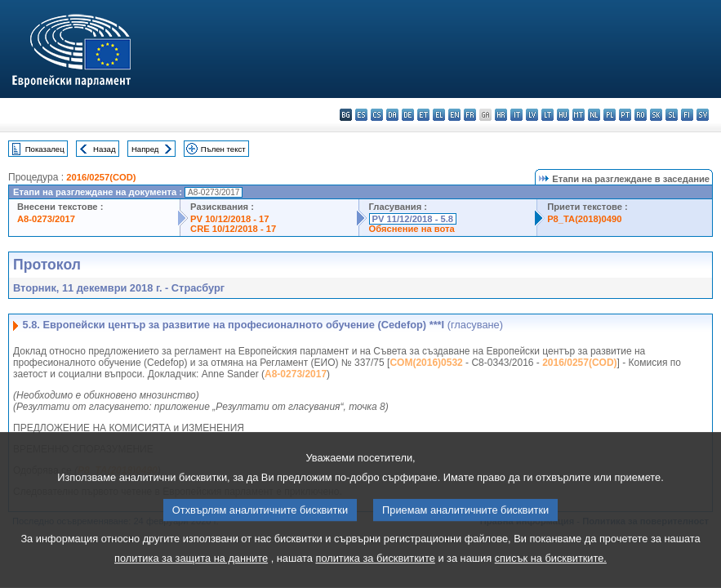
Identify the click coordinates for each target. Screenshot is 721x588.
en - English (454, 115)
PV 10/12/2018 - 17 (229, 219)
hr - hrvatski (501, 115)
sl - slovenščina (672, 115)
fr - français (470, 115)
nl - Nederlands (594, 115)
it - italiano (516, 115)
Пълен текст (223, 149)
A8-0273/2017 (46, 219)
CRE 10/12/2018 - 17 (233, 229)
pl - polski (610, 115)
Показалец (45, 149)
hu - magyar (563, 115)
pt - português (625, 115)
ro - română (641, 115)
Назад (105, 149)
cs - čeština (377, 115)
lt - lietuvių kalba (547, 115)
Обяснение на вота (412, 229)
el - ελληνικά (439, 115)
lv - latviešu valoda (532, 115)
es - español (361, 115)
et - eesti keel (423, 115)
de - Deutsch (408, 115)
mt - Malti (579, 115)
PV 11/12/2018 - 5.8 (413, 219)
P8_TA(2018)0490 (584, 219)
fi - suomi (687, 115)
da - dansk (392, 115)
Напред (145, 149)
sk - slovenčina (656, 115)
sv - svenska (703, 115)
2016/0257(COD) (101, 177)
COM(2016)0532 (426, 363)
